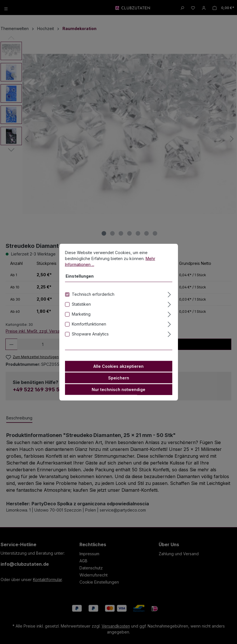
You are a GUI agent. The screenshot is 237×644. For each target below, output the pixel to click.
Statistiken (81, 304)
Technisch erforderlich (93, 294)
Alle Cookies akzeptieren (118, 366)
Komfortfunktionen (89, 324)
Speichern (119, 378)
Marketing (81, 314)
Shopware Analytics (90, 334)
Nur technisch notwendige (118, 389)
